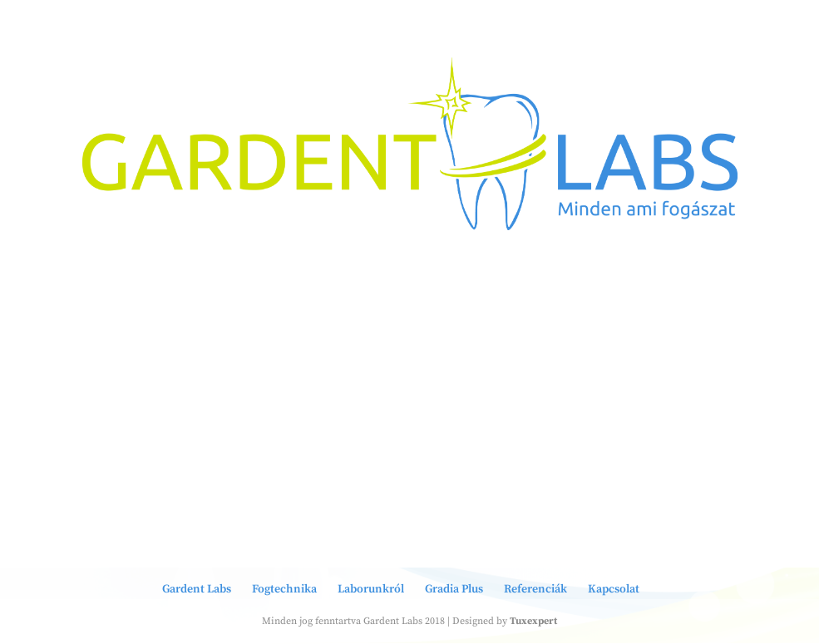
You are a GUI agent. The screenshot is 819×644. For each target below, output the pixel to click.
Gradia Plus (454, 589)
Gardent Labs (197, 589)
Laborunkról (371, 589)
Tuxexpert (533, 621)
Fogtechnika (284, 589)
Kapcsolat (614, 589)
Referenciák (535, 589)
